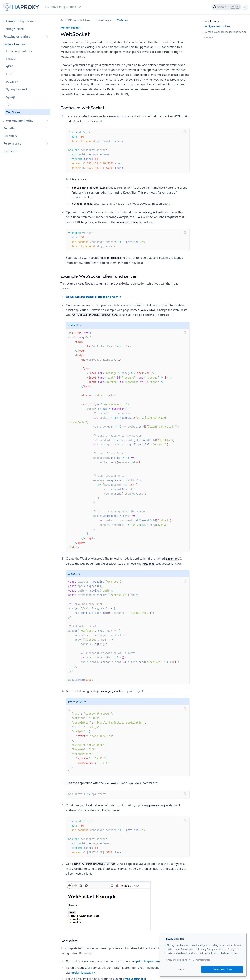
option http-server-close (152, 961)
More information (201, 960)
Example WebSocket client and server (225, 32)
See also (208, 37)
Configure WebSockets (217, 26)
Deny (181, 969)
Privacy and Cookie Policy (178, 960)
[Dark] (245, 7)
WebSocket (122, 20)
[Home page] (22, 7)
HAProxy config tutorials (79, 20)
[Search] (227, 7)
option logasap (83, 973)
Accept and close (222, 969)
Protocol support (104, 20)
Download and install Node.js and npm (94, 297)
